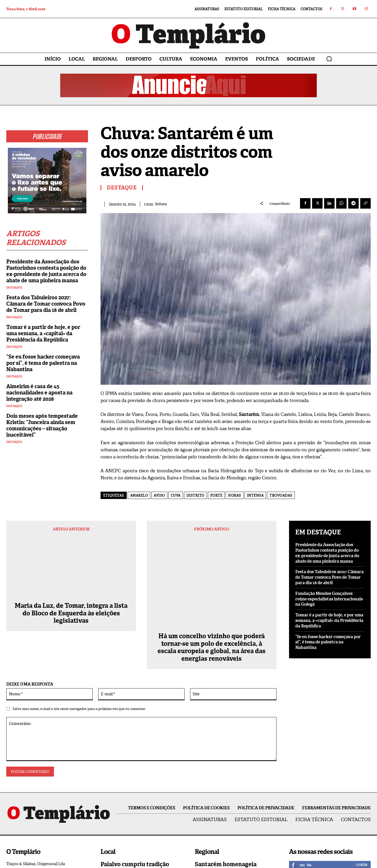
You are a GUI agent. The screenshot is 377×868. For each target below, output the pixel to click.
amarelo (139, 495)
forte (216, 495)
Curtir (362, 781)
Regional (203, 809)
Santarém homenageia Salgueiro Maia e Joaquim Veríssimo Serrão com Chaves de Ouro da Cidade (235, 791)
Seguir (362, 792)
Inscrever (359, 814)
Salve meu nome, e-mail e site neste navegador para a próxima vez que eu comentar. (79, 625)
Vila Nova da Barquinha (217, 840)
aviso (159, 495)
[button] (329, 59)
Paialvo (107, 796)
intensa (255, 495)
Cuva (176, 495)
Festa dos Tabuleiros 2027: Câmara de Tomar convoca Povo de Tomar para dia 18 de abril (46, 304)
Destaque (14, 288)
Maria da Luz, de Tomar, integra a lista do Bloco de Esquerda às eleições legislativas (71, 560)
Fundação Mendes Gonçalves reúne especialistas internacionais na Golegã (329, 599)
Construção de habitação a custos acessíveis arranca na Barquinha (233, 825)
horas (235, 495)
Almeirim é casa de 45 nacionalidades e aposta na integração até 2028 (39, 393)
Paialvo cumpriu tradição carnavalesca (135, 784)
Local (106, 826)
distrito (195, 495)
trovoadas (281, 495)
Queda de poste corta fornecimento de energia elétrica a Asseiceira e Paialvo (141, 811)
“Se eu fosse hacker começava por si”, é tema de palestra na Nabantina (43, 363)
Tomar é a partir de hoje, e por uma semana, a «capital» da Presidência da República (43, 333)
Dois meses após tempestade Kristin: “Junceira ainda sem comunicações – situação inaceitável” (42, 425)
